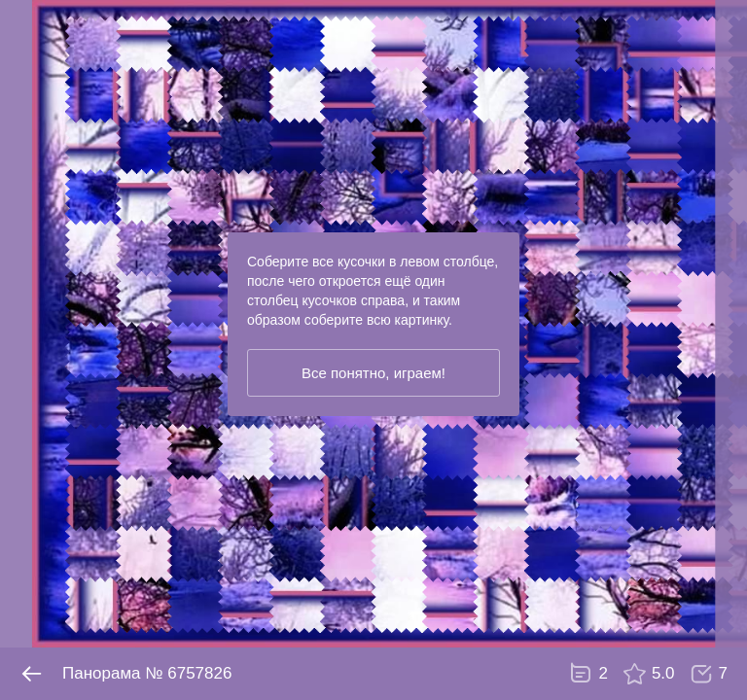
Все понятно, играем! (373, 373)
